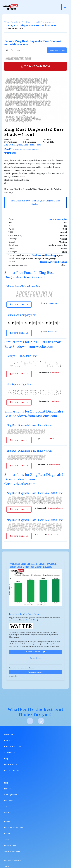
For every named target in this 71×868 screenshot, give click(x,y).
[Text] (25, 50)
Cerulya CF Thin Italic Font (21, 356)
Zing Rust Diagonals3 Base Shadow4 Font (29, 451)
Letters (7, 834)
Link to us (9, 741)
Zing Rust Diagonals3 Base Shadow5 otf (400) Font (34, 520)
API (6, 807)
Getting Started (11, 795)
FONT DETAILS (19, 304)
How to (7, 789)
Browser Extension (12, 747)
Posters (54, 262)
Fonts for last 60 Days (14, 828)
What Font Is (10, 735)
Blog (6, 758)
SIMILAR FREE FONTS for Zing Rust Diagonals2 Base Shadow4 (36, 202)
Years (7, 840)
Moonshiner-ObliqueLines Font (24, 286)
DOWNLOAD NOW (35, 66)
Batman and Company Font (21, 315)
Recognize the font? (35, 652)
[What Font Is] (10, 7)
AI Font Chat (10, 752)
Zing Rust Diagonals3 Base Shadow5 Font (29, 425)
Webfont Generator (35, 672)
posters (28, 255)
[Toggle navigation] (65, 7)
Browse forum (35, 658)
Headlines (45, 262)
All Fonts (27, 22)
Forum (7, 822)
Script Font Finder (12, 851)
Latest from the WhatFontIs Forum (24, 614)
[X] (41, 721)
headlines (37, 255)
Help (6, 783)
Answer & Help (32, 620)
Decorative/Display (58, 219)
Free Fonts (9, 801)
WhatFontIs (11, 22)
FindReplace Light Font (19, 384)
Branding (62, 262)
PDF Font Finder (11, 770)
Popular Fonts (10, 845)
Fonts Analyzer (11, 764)
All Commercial (46, 22)
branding (50, 255)
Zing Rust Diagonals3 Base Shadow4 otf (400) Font (34, 493)
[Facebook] (30, 721)
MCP (6, 812)
